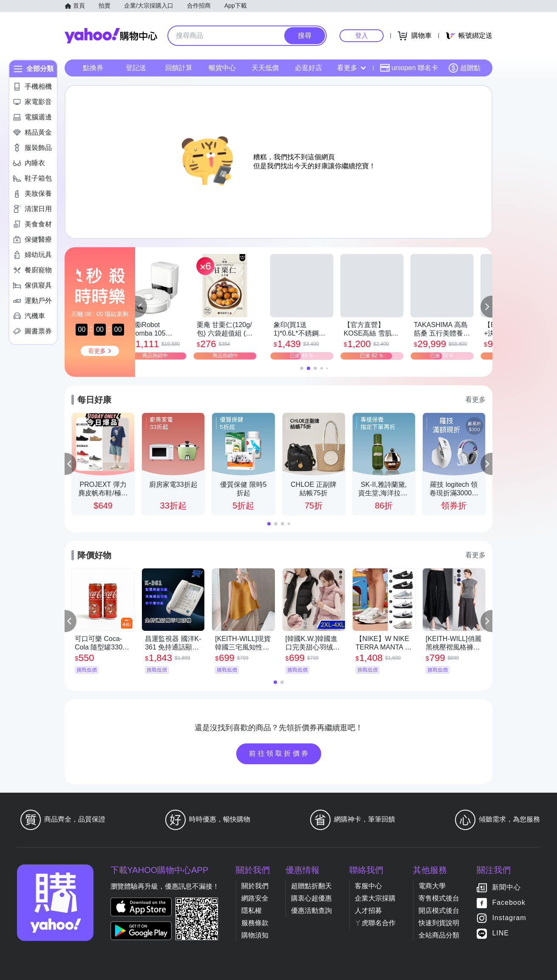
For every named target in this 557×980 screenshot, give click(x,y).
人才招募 (368, 911)
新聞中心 (506, 887)
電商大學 (432, 886)
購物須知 (255, 935)
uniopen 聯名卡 (409, 68)
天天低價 (265, 68)
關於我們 (255, 886)
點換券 (93, 68)
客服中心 (368, 886)
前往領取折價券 (280, 753)
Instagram (509, 918)
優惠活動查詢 (311, 911)
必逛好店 (308, 68)
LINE (500, 933)
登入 (362, 35)
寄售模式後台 (439, 898)
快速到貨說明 (439, 923)
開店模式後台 (439, 911)
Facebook (509, 902)
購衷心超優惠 (311, 898)
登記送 (136, 68)
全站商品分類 (439, 935)
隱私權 (252, 911)
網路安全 (255, 898)
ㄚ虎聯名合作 (375, 923)
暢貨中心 (222, 68)
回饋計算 (179, 68)
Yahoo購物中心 (111, 36)
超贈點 (464, 68)
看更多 (351, 68)
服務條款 (255, 923)
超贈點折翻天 (311, 886)
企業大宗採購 (375, 898)
